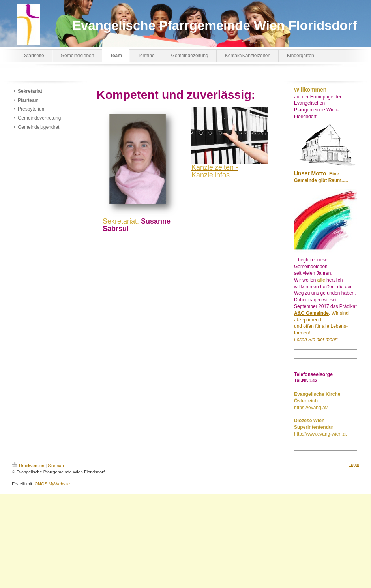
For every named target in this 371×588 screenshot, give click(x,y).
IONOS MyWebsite (52, 484)
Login (354, 464)
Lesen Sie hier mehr (315, 340)
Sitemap (56, 466)
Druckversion (28, 466)
